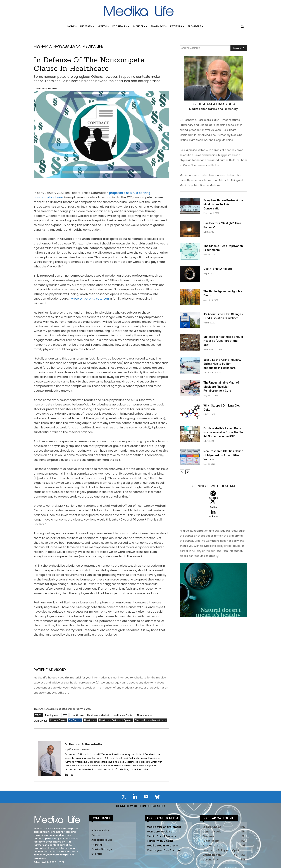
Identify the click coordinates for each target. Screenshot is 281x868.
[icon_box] (214, 518)
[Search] (239, 48)
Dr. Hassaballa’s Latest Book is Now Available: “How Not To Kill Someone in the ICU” (223, 432)
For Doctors (75, 720)
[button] (242, 26)
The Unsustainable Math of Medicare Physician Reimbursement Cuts (221, 387)
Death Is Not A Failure (218, 269)
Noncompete (144, 715)
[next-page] (188, 472)
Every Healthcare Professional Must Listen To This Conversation (223, 204)
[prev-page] (182, 472)
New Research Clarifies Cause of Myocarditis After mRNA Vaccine (223, 455)
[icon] (124, 797)
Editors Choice (58, 720)
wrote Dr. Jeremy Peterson (90, 299)
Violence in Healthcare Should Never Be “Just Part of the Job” (223, 341)
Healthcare (77, 715)
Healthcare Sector (123, 715)
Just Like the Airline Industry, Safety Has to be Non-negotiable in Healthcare (222, 364)
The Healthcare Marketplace (151, 720)
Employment (52, 715)
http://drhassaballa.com (77, 749)
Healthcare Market (98, 715)
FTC (65, 715)
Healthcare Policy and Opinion (116, 720)
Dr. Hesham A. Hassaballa (83, 744)
